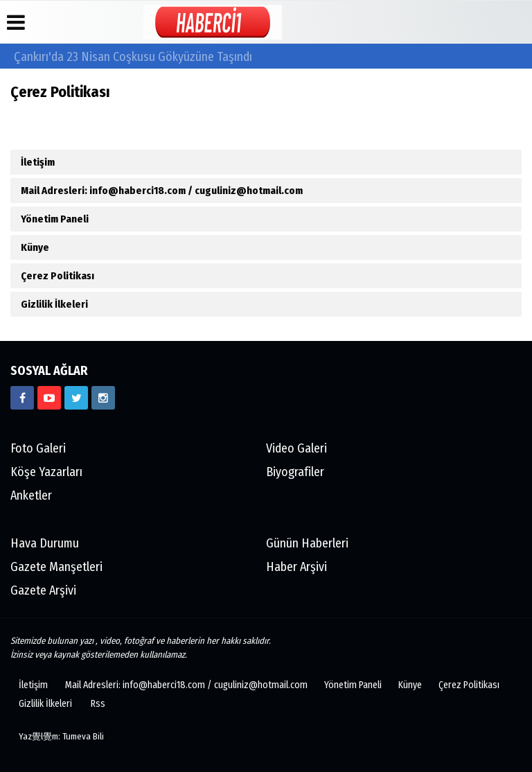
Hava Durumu (45, 543)
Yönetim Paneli (55, 219)
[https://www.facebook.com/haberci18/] (22, 398)
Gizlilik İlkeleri (54, 304)
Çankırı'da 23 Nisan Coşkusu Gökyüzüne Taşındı (133, 57)
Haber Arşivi (296, 567)
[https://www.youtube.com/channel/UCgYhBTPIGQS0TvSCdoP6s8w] (49, 398)
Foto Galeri (38, 448)
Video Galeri (296, 448)
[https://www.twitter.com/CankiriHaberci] (76, 398)
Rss (98, 704)
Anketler (31, 495)
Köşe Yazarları (46, 472)
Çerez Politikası (57, 276)
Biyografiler (295, 472)
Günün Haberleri (307, 543)
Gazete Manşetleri (56, 567)
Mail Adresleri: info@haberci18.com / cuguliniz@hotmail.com (162, 191)
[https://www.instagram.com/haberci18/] (103, 398)
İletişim (38, 162)
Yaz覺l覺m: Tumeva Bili (61, 736)
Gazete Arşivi (43, 590)
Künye (35, 247)
